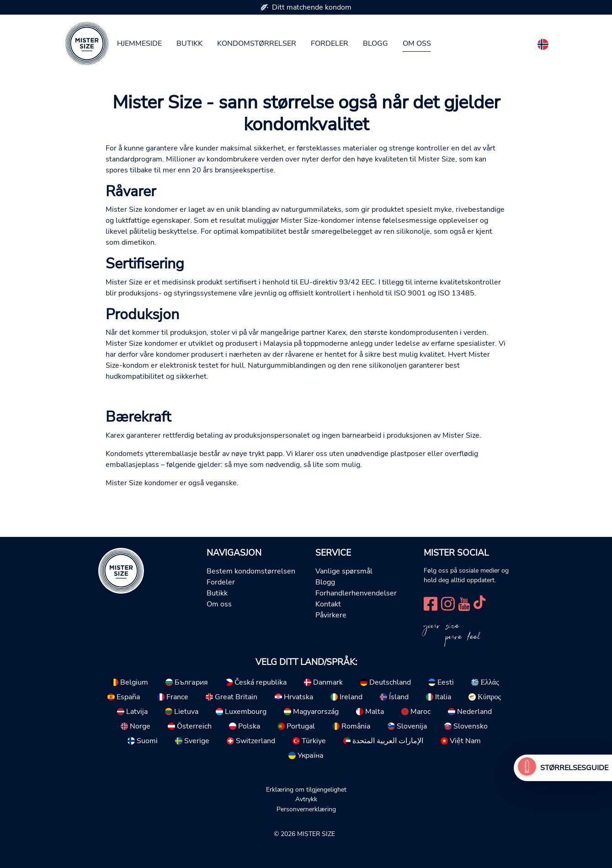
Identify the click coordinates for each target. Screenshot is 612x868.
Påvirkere (331, 615)
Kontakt (328, 604)
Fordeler (330, 43)
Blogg (375, 43)
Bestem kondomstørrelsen (251, 571)
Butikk (189, 43)
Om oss (417, 43)
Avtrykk (306, 799)
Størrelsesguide (574, 768)
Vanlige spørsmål (344, 571)
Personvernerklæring (306, 809)
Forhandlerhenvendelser (356, 593)
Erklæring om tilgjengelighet (306, 789)
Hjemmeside (139, 43)
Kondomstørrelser (257, 43)
